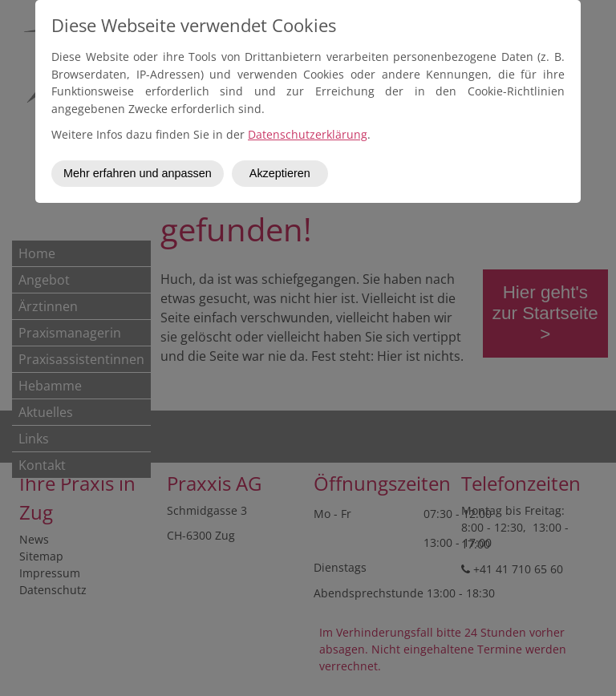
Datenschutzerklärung (308, 134)
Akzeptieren (280, 173)
